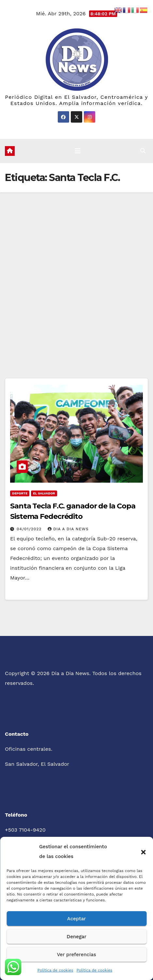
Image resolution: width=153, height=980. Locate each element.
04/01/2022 (30, 529)
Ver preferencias (76, 955)
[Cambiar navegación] (78, 151)
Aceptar (76, 919)
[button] (143, 852)
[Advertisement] (76, 272)
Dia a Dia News (68, 529)
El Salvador (44, 493)
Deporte (20, 493)
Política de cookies (55, 970)
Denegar (76, 937)
